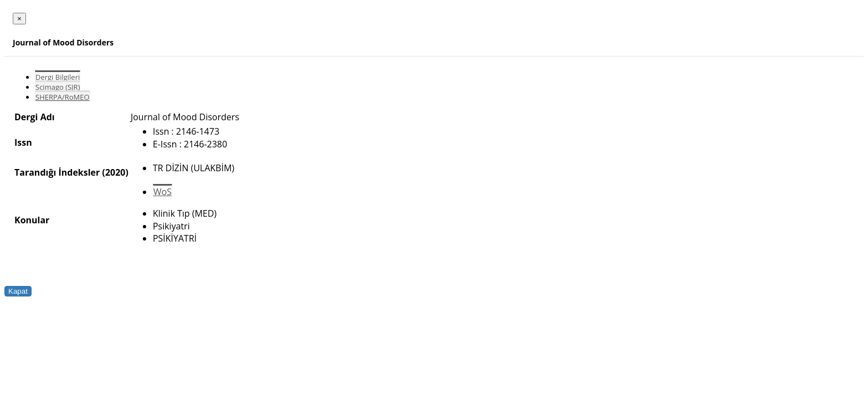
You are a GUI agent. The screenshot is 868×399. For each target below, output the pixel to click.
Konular (32, 220)
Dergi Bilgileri (58, 77)
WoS (162, 192)
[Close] (19, 19)
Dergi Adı (35, 117)
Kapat (18, 291)
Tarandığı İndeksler (57, 172)
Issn (23, 142)
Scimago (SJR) (58, 87)
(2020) (115, 172)
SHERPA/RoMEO (63, 97)
